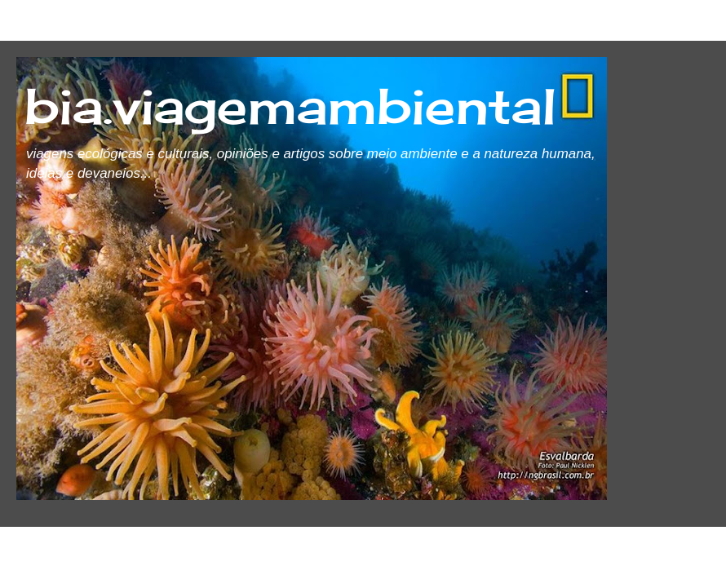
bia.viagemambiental (290, 106)
